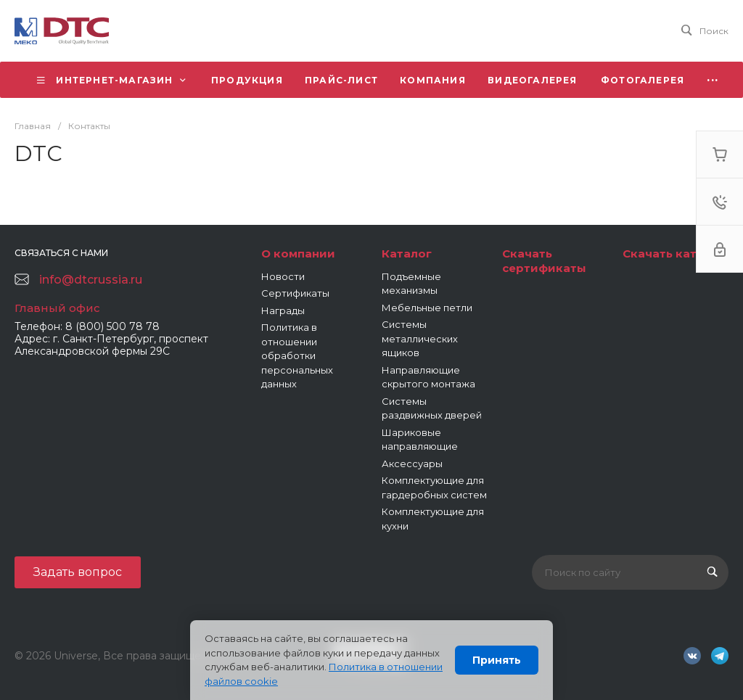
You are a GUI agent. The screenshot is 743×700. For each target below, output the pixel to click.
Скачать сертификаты (544, 261)
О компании (298, 254)
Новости (283, 276)
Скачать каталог (674, 254)
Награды (283, 310)
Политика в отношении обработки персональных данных (297, 355)
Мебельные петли (427, 308)
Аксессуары (412, 464)
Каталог (407, 254)
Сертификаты (295, 293)
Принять (497, 660)
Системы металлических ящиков (420, 338)
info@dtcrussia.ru (91, 280)
